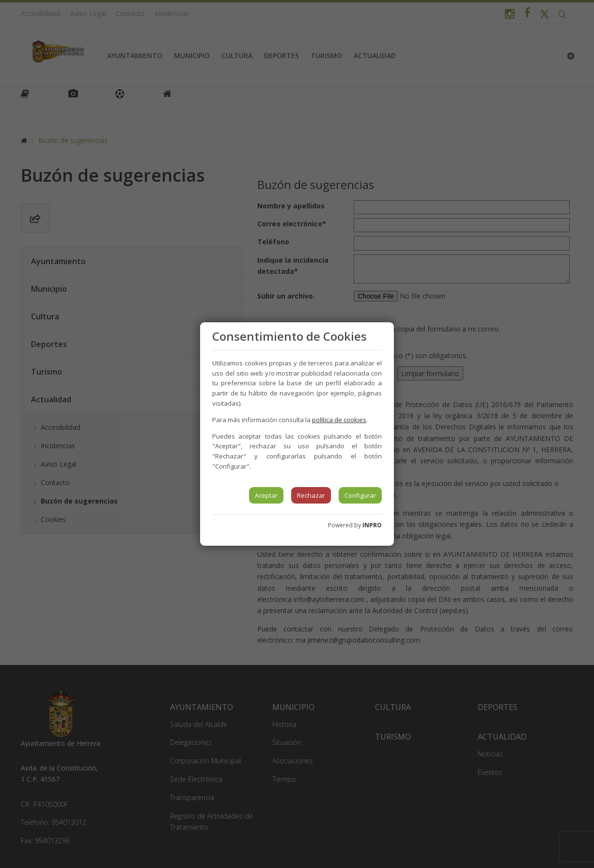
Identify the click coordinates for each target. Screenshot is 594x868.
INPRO (372, 525)
